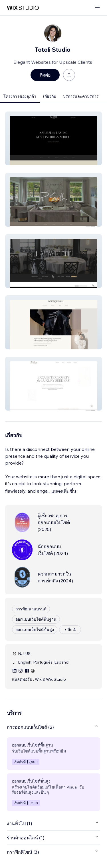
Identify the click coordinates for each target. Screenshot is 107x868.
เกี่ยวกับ (50, 96)
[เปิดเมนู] (97, 8)
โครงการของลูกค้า (20, 96)
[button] (53, 138)
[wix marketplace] (23, 8)
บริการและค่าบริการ (81, 96)
